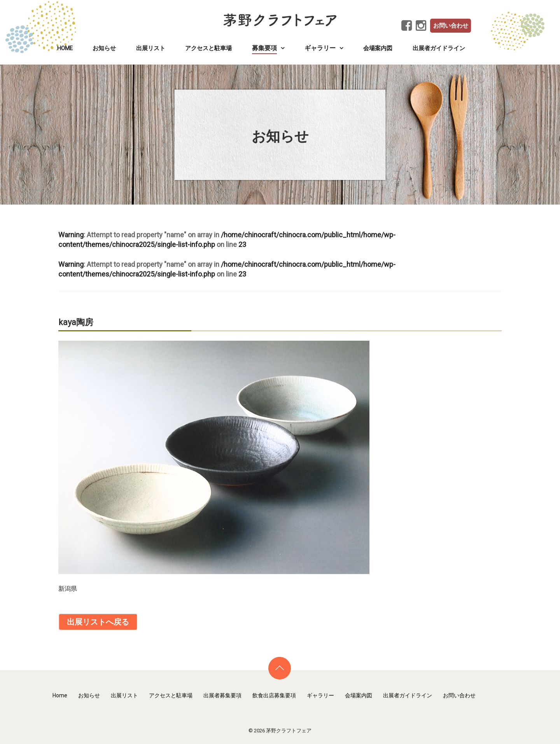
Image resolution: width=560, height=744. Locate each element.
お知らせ (104, 48)
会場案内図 (378, 48)
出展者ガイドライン (439, 48)
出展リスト (151, 48)
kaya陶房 (76, 322)
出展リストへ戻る (98, 622)
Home (65, 48)
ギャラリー (320, 695)
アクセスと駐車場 (208, 48)
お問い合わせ (451, 26)
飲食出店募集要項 (274, 695)
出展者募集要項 (222, 695)
